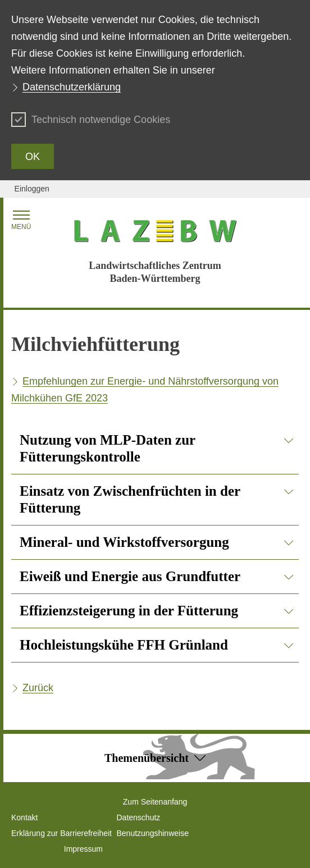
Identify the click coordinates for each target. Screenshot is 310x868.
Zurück (38, 688)
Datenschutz (139, 817)
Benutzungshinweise (153, 833)
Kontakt (24, 817)
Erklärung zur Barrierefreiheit (61, 833)
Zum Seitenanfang (155, 802)
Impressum (83, 849)
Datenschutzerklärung (72, 87)
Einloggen (32, 189)
